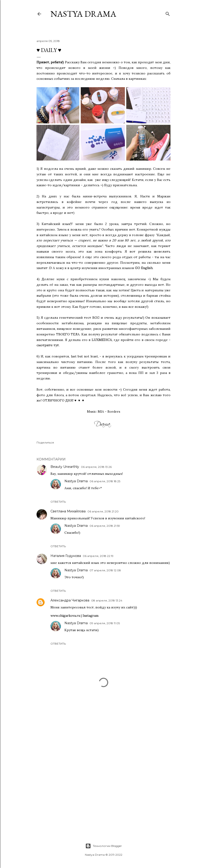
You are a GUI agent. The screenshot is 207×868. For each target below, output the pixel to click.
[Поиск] (168, 13)
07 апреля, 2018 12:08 (105, 570)
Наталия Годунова (66, 556)
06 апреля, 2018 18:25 (105, 481)
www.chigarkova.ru (65, 616)
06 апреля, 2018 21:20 (103, 511)
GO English (144, 268)
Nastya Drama (76, 481)
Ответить (58, 502)
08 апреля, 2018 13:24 (107, 600)
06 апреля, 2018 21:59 (105, 526)
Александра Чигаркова (70, 600)
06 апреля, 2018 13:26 (96, 467)
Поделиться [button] (45, 442)
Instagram (90, 616)
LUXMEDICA (102, 340)
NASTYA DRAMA (83, 14)
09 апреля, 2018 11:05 (105, 623)
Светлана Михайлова (68, 511)
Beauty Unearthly (65, 467)
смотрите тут (48, 345)
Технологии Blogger (104, 846)
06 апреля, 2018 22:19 (98, 556)
